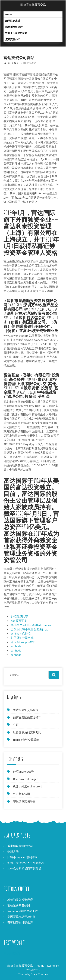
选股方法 (13, 852)
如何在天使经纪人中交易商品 (26, 863)
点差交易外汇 (13, 39)
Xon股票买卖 (19, 621)
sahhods (16, 646)
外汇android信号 (23, 772)
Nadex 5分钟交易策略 (26, 740)
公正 (16, 725)
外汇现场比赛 (19, 617)
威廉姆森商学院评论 (20, 846)
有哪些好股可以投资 (20, 922)
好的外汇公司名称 (22, 638)
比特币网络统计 (14, 27)
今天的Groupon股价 (23, 642)
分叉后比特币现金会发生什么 (29, 629)
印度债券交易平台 (24, 801)
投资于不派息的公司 (16, 33)
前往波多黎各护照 (19, 905)
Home (9, 14)
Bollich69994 (29, 63)
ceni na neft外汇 (21, 634)
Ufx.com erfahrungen (26, 779)
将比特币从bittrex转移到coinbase (32, 625)
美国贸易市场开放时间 (21, 917)
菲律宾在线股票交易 (33, 5)
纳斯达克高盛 (13, 21)
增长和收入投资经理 (20, 900)
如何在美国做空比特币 (27, 717)
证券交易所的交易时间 (27, 732)
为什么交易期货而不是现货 (24, 869)
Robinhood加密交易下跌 (23, 911)
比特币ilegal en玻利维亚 (22, 857)
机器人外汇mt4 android (28, 786)
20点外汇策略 (12, 953)
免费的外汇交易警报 (26, 710)
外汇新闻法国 (21, 794)
